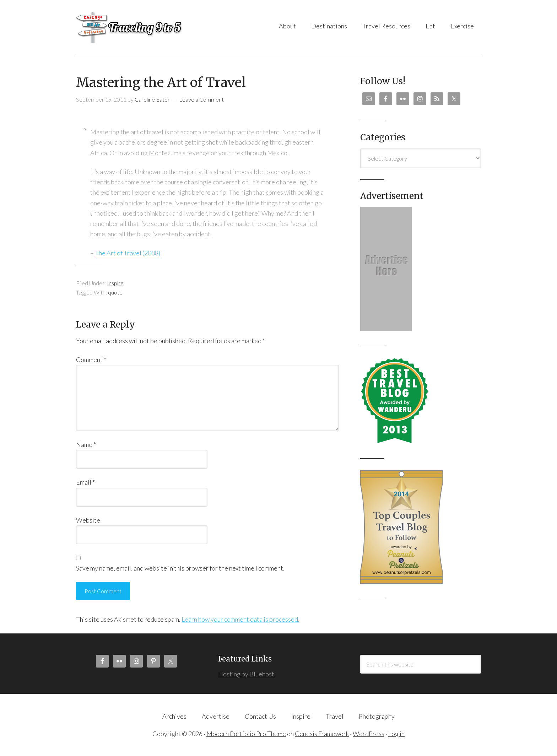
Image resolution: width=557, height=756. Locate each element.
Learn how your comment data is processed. (240, 619)
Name (86, 444)
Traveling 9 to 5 (147, 27)
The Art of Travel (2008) (128, 253)
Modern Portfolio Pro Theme (246, 734)
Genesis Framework (322, 734)
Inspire (115, 283)
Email (85, 482)
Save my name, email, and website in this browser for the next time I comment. (180, 568)
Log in (396, 734)
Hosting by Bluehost (246, 674)
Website (88, 520)
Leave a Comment (201, 99)
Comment (91, 360)
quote (115, 292)
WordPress (369, 734)
